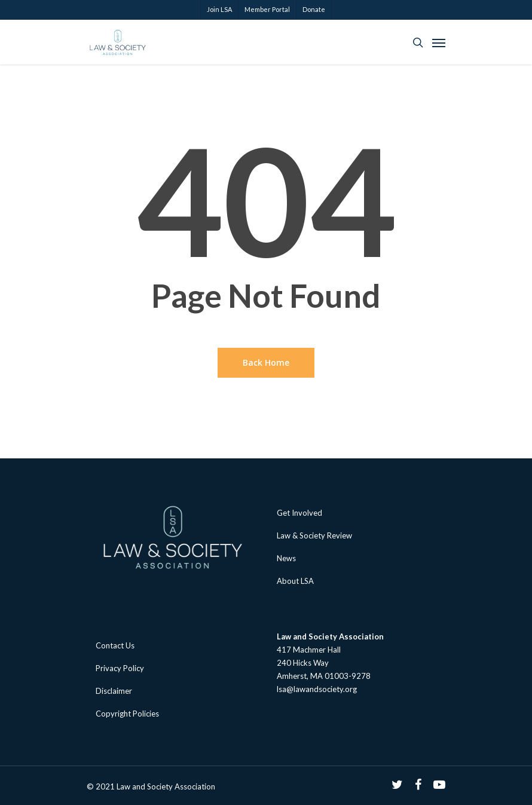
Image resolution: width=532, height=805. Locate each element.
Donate (314, 9)
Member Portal (267, 9)
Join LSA (219, 9)
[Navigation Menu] (439, 42)
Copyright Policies (127, 714)
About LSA (295, 581)
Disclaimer (114, 691)
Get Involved (299, 513)
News (286, 558)
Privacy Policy (120, 668)
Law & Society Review (314, 535)
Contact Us (115, 645)
